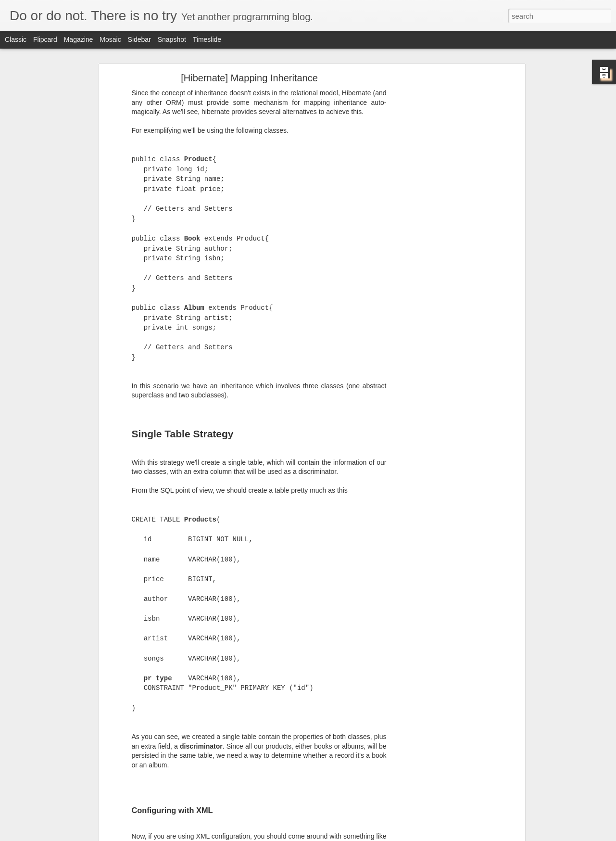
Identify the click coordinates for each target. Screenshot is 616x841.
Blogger (338, 836)
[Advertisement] (286, 775)
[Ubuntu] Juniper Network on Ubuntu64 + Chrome (87, 730)
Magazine (79, 39)
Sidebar (139, 39)
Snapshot (172, 39)
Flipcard (45, 39)
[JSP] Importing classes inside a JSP (70, 752)
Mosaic (110, 39)
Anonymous (331, 715)
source (287, 698)
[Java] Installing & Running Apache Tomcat (78, 708)
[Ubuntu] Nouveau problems (59, 687)
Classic (16, 39)
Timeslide (207, 39)
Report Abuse (366, 836)
